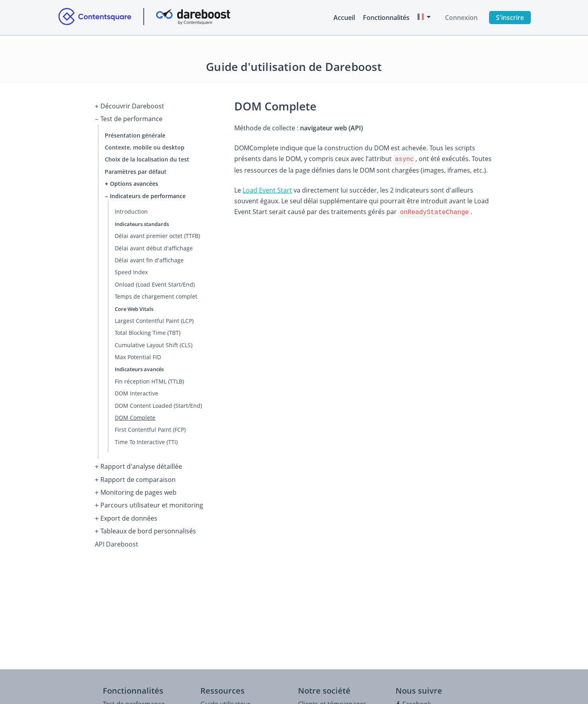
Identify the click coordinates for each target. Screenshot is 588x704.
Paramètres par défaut (136, 170)
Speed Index (131, 270)
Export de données (126, 513)
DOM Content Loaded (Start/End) (158, 403)
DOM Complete (135, 415)
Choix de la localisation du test (147, 158)
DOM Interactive (136, 391)
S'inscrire (510, 18)
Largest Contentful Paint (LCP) (154, 318)
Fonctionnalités (386, 18)
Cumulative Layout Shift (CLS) (154, 343)
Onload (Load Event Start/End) (155, 282)
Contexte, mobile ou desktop (145, 146)
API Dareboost (117, 537)
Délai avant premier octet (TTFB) (157, 234)
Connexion (461, 18)
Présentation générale (135, 134)
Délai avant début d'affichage (154, 246)
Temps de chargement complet (156, 294)
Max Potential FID (138, 355)
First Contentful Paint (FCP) (150, 428)
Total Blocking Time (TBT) (148, 331)
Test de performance (129, 118)
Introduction (131, 209)
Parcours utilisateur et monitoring (149, 501)
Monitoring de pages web (136, 488)
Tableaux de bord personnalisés (145, 525)
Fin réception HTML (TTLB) (149, 379)
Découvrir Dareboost (129, 106)
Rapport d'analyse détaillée (138, 464)
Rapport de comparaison (135, 476)
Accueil (344, 18)
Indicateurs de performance (145, 194)
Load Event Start (267, 189)
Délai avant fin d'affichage (149, 258)
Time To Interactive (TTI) (146, 440)
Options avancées (131, 182)
